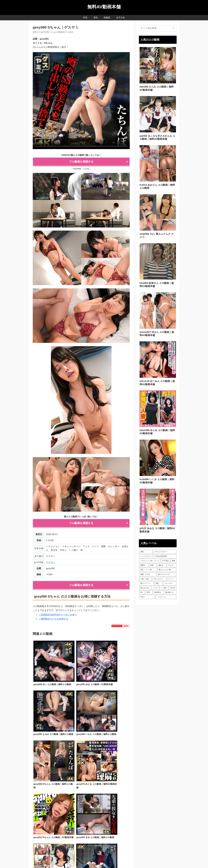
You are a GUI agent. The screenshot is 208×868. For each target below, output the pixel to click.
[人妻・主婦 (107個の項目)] (145, 579)
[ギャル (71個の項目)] (172, 565)
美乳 (88, 860)
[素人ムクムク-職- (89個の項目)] (167, 570)
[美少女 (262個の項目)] (173, 588)
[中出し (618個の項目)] (147, 597)
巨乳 (81, 860)
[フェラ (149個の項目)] (155, 588)
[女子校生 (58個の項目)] (166, 561)
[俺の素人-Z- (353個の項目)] (170, 592)
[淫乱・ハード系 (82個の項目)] (148, 570)
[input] (158, 28)
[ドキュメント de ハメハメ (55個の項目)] (150, 561)
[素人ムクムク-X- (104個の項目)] (167, 574)
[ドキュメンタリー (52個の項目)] (165, 552)
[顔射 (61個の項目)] (153, 565)
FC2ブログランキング (143, 847)
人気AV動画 (70, 860)
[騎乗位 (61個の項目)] (144, 565)
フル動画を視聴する (81, 162)
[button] (174, 28)
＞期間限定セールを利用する (53, 619)
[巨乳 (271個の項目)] (149, 592)
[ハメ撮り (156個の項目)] (164, 588)
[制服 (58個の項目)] (173, 561)
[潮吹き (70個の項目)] (162, 565)
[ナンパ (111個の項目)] (172, 579)
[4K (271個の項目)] (142, 592)
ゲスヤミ (51, 562)
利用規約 (40, 835)
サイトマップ (138, 860)
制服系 (95, 860)
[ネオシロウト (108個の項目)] (159, 579)
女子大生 (104, 860)
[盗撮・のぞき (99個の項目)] (148, 574)
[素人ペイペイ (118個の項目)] (147, 583)
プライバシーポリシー (120, 860)
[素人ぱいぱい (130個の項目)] (145, 588)
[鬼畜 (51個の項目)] (146, 552)
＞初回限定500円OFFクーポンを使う (58, 615)
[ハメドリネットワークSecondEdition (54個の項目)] (158, 556)
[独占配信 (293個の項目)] (158, 592)
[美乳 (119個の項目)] (158, 583)
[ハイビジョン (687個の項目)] (166, 597)
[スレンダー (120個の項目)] (170, 583)
